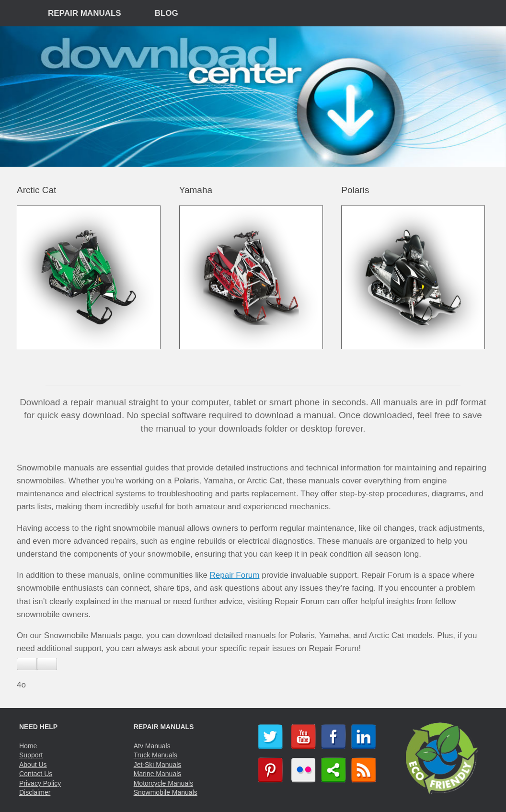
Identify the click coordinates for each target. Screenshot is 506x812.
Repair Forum (235, 575)
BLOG (167, 13)
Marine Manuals (158, 774)
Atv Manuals (152, 746)
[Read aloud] (27, 664)
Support (31, 755)
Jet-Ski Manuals (158, 765)
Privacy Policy (40, 783)
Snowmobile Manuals (166, 792)
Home (28, 746)
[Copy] (47, 664)
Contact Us (36, 774)
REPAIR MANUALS (85, 13)
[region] (253, 97)
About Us (33, 765)
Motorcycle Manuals (164, 783)
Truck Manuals (155, 755)
